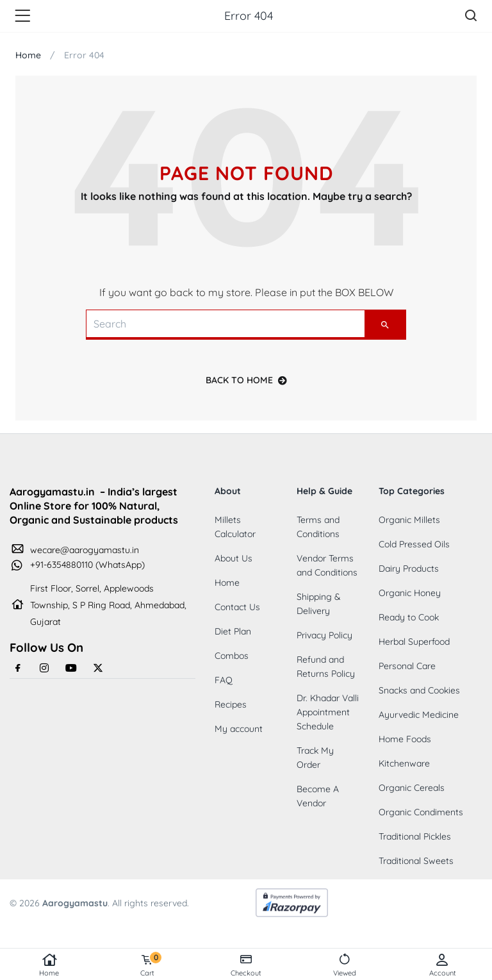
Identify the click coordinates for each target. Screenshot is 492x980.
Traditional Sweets (416, 861)
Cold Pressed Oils (414, 544)
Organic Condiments (421, 812)
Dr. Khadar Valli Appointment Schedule (328, 712)
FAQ (224, 680)
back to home (246, 380)
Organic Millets (409, 520)
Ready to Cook (409, 617)
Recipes (231, 704)
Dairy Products (409, 569)
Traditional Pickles (415, 836)
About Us (234, 558)
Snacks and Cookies (419, 690)
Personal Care (407, 666)
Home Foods (405, 739)
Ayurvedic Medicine (419, 715)
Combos (232, 656)
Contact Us (237, 607)
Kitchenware (404, 763)
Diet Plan (233, 631)
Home (49, 965)
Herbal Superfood (414, 642)
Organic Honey (410, 593)
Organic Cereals (412, 788)
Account (443, 965)
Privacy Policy (324, 635)
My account (239, 729)
